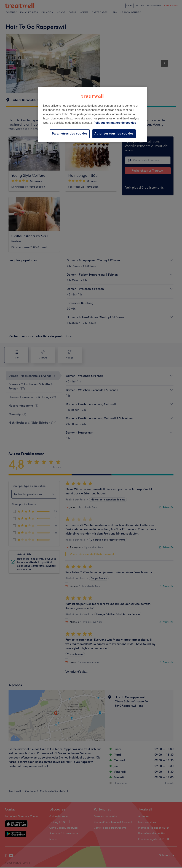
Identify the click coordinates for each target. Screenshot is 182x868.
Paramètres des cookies (70, 134)
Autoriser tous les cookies (114, 134)
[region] (92, 115)
